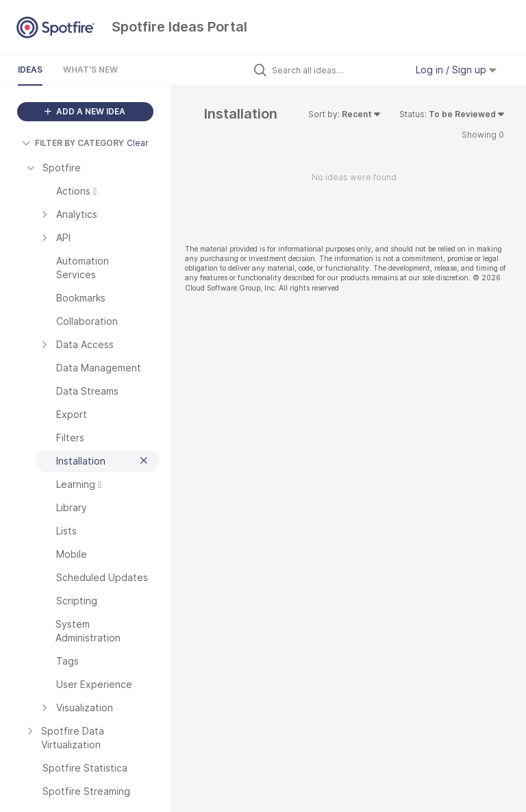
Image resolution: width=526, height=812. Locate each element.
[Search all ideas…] (336, 70)
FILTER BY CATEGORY (73, 143)
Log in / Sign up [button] (456, 70)
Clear (138, 143)
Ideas (30, 70)
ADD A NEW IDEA (85, 111)
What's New (90, 70)
